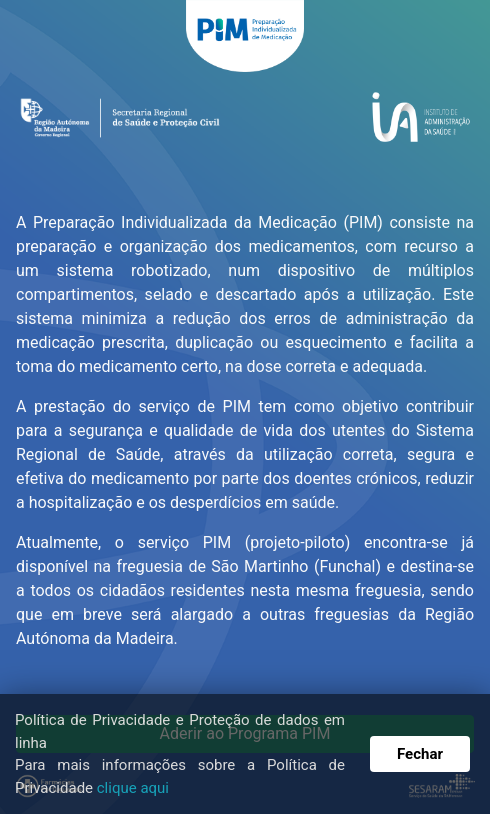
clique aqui (133, 788)
